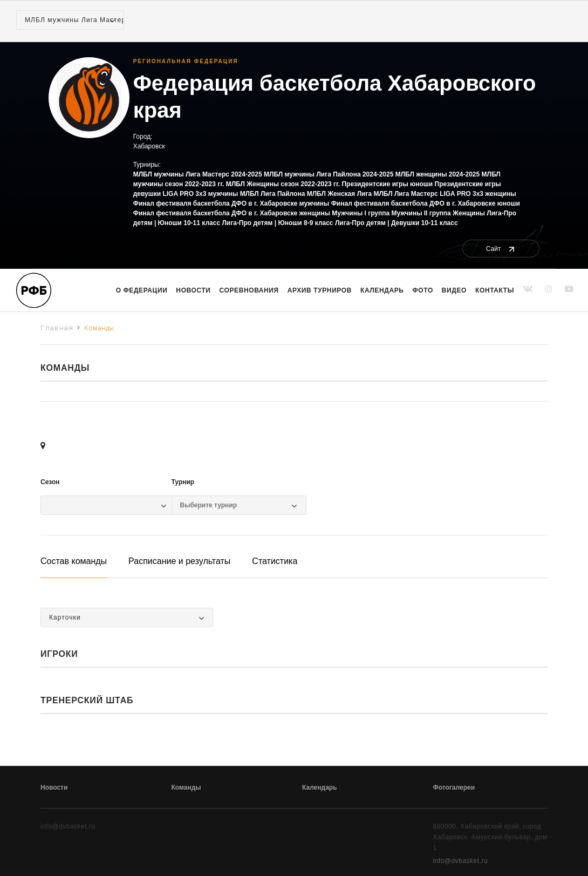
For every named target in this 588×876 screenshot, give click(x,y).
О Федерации (142, 290)
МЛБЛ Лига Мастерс (405, 194)
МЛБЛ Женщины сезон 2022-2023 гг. (283, 184)
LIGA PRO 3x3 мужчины (200, 194)
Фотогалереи (454, 787)
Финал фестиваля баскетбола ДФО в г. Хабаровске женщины (232, 213)
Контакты (495, 290)
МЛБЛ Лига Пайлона (273, 194)
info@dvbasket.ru (461, 861)
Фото (423, 290)
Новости (193, 290)
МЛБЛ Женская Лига (339, 194)
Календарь (382, 290)
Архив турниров (320, 290)
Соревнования (249, 290)
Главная (57, 328)
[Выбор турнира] (234, 505)
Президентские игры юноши (387, 184)
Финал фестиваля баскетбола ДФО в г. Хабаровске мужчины (231, 203)
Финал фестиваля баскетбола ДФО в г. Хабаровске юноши (426, 203)
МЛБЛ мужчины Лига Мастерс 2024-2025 (198, 174)
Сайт (501, 249)
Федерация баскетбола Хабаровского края (335, 97)
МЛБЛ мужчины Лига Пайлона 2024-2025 (329, 174)
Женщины (469, 213)
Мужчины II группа (421, 213)
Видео (454, 290)
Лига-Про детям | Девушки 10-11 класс (396, 223)
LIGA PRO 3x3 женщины (478, 194)
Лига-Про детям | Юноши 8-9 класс (277, 223)
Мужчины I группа (361, 213)
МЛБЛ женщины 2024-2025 (438, 174)
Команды (186, 787)
